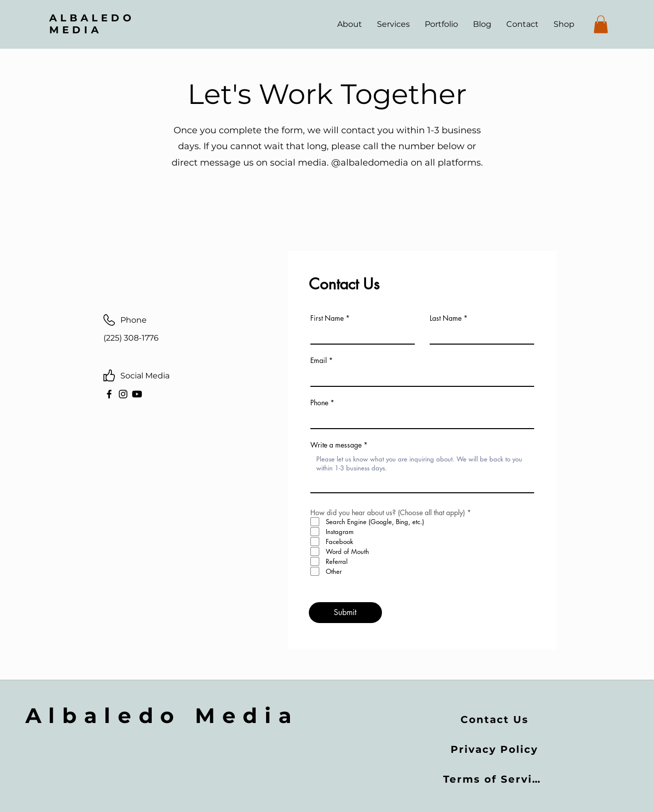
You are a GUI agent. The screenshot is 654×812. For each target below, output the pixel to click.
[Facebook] (109, 394)
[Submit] (345, 613)
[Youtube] (137, 394)
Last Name (446, 318)
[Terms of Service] (496, 779)
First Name (327, 318)
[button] (601, 24)
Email (319, 361)
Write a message (336, 445)
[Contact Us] (495, 720)
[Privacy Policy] (495, 749)
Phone (319, 403)
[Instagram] (123, 394)
